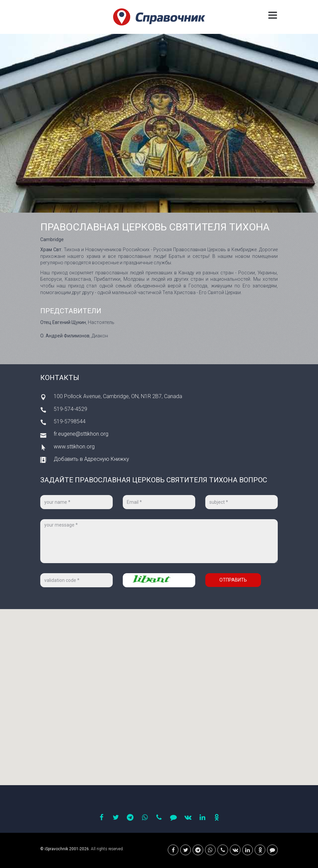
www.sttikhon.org (74, 447)
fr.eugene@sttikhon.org (81, 434)
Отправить (233, 580)
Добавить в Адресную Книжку (91, 459)
